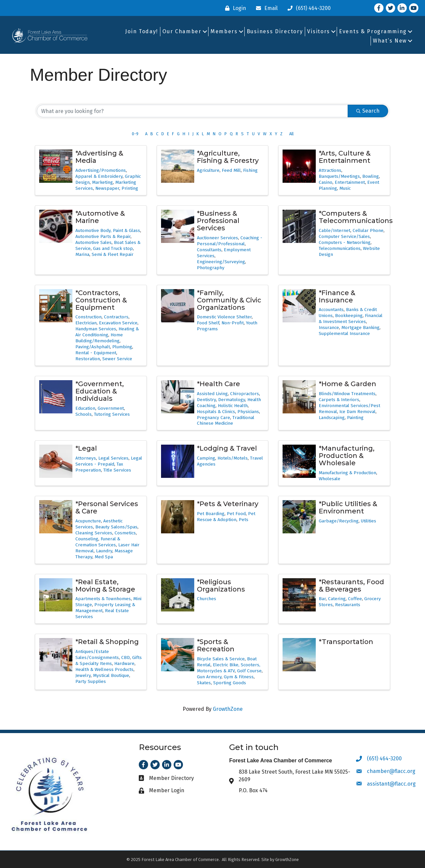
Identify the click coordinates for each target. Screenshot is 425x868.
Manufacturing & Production (347, 473)
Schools (84, 414)
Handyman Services (96, 329)
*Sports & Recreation (216, 645)
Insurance (329, 327)
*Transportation (346, 642)
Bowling (371, 176)
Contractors (116, 317)
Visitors (319, 31)
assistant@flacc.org (391, 784)
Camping (206, 458)
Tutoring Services (112, 414)
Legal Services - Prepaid (109, 461)
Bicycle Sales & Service (221, 659)
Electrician (86, 323)
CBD (126, 657)
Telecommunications (340, 248)
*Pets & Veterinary (228, 504)
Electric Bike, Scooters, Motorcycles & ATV (229, 668)
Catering (337, 599)
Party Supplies (91, 681)
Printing (130, 188)
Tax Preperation (99, 467)
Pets (244, 520)
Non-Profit (233, 323)
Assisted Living (212, 394)
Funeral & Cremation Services (98, 542)
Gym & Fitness (239, 677)
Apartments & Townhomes (103, 599)
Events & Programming (373, 31)
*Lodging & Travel (227, 448)
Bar (322, 599)
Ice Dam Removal (357, 412)
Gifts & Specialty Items (109, 660)
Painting (355, 418)
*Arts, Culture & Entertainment (345, 157)
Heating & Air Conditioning (107, 332)
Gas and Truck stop (113, 248)
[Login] (234, 8)
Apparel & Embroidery (99, 176)
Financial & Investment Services (351, 319)
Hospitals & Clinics (216, 412)
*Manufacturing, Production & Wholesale (347, 456)
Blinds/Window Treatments (347, 394)
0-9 (135, 134)
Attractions (330, 170)
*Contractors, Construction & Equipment (101, 300)
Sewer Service (117, 359)
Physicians (248, 412)
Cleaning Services (94, 533)
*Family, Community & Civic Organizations (229, 300)
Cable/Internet (335, 230)
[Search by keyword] (192, 111)
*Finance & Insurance (337, 296)
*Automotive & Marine (100, 217)
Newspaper (107, 188)
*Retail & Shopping (107, 642)
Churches (207, 599)
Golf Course (249, 671)
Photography (211, 268)
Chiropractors (245, 394)
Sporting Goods (230, 683)
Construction (88, 317)
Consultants (209, 250)
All (291, 134)
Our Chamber (182, 31)
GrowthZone (228, 709)
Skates (204, 683)
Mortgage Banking (360, 327)
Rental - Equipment (96, 353)
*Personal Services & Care (107, 507)
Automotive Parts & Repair (103, 236)
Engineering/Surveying (221, 262)
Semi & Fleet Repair (113, 254)
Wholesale (330, 479)
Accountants (331, 310)
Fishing (250, 170)
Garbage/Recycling (339, 521)
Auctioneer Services (217, 238)
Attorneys (86, 458)
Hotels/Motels (233, 458)
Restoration (88, 359)
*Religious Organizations (221, 586)
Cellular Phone (368, 230)
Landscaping (332, 418)
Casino (326, 182)
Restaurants (348, 605)
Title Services (117, 470)
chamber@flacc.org (391, 771)
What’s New (390, 41)
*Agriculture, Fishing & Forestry (228, 157)
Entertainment (350, 182)
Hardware (124, 663)
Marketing (102, 182)
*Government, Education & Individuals (100, 391)
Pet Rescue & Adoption (226, 517)
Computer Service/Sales (344, 236)
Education (85, 408)
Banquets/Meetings (339, 176)
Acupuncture (88, 521)
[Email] (265, 8)
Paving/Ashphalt (93, 347)
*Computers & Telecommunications (356, 217)
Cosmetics (125, 533)
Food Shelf (208, 323)
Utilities (369, 521)
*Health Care (218, 384)
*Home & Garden (347, 384)
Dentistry (206, 400)
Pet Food (236, 514)
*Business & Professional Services (218, 221)
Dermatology (232, 400)
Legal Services (113, 458)
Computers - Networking (345, 242)
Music (345, 188)
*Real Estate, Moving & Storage (105, 586)
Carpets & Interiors (339, 400)
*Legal (86, 448)
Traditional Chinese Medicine (226, 421)
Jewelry (83, 675)
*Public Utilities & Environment (348, 507)
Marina (82, 254)
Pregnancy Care (213, 418)
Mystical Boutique (111, 675)
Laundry (104, 551)
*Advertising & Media (99, 157)
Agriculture (208, 170)
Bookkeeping (349, 316)
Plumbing (122, 347)
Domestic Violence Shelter (224, 317)
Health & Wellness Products (104, 669)
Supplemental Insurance (344, 333)
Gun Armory (209, 677)
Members (224, 31)
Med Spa (104, 557)
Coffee (355, 599)
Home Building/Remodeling (99, 338)
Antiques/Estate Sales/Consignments (97, 654)
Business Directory (275, 31)
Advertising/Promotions (101, 170)
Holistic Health (233, 406)
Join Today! (142, 31)
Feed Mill (231, 170)
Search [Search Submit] (368, 111)
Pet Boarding (211, 514)
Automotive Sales (93, 242)
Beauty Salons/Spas (116, 527)
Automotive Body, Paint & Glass (108, 230)
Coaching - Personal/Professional (230, 241)
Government (111, 408)
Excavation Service (118, 323)
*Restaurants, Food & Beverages (351, 586)
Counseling (87, 539)
